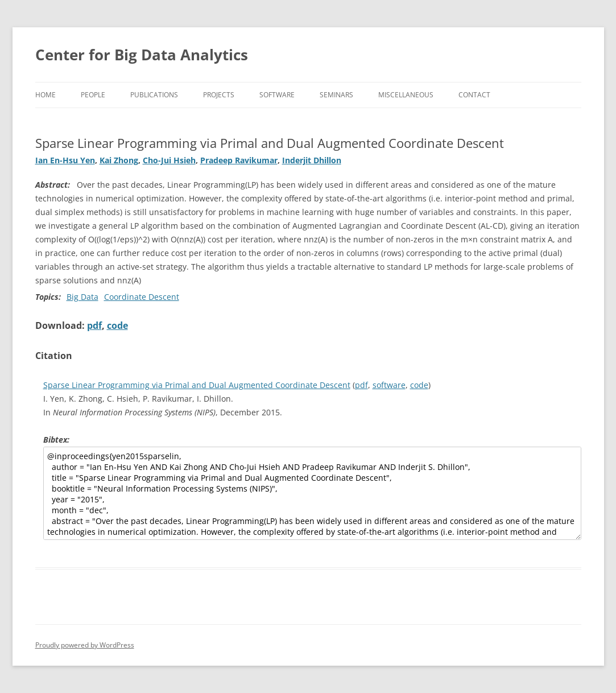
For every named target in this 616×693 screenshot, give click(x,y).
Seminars (336, 95)
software (389, 385)
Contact (474, 95)
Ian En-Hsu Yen (65, 160)
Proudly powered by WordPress (85, 645)
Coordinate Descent (142, 297)
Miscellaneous (406, 95)
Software (277, 95)
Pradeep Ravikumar (239, 160)
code (117, 325)
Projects (219, 95)
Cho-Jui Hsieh (169, 160)
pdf (94, 325)
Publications (154, 95)
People (93, 95)
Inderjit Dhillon (312, 160)
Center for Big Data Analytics (142, 55)
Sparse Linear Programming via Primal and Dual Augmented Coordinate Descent (197, 385)
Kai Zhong (119, 160)
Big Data (82, 297)
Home (46, 95)
